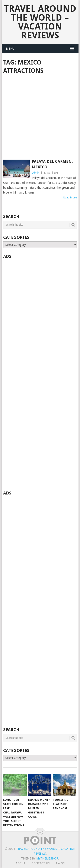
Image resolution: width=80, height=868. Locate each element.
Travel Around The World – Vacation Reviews (40, 22)
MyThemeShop (47, 858)
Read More (70, 197)
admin (36, 173)
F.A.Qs (60, 863)
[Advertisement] (40, 117)
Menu (10, 49)
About (20, 863)
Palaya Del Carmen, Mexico (52, 164)
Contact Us (41, 863)
